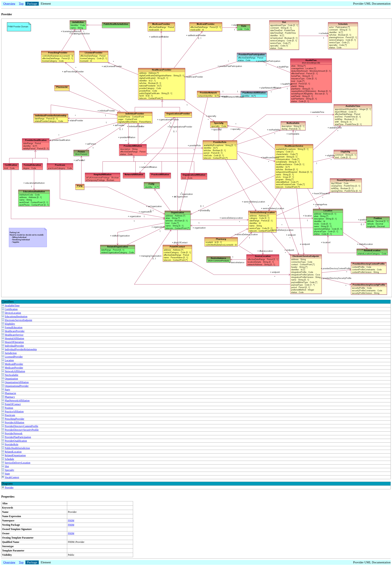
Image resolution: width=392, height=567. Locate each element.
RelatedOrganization (15, 455)
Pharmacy (10, 397)
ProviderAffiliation (14, 422)
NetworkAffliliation (15, 371)
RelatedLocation (13, 452)
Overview (9, 4)
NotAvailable (12, 375)
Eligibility (10, 324)
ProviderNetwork (14, 433)
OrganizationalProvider (17, 386)
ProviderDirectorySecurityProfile (22, 430)
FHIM (71, 521)
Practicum (10, 415)
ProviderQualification (16, 441)
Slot (7, 466)
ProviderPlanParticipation (18, 437)
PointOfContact (13, 404)
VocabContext (12, 477)
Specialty (10, 470)
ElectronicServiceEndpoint (18, 320)
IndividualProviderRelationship (21, 349)
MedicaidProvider (14, 364)
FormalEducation (14, 327)
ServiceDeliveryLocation (18, 463)
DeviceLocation (13, 313)
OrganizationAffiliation (17, 382)
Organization (11, 379)
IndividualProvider (14, 346)
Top (21, 4)
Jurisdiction (11, 353)
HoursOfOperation (14, 342)
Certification (11, 309)
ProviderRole (12, 444)
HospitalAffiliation (14, 338)
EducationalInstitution (16, 316)
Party (7, 390)
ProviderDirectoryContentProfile (22, 426)
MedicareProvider (14, 368)
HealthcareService (14, 335)
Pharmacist (10, 393)
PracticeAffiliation (14, 412)
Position (9, 408)
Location (9, 360)
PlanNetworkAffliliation (17, 401)
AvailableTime (12, 306)
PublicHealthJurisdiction (17, 448)
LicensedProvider (14, 357)
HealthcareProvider (15, 331)
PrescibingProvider (15, 419)
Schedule (9, 459)
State (7, 474)
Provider (9, 487)
